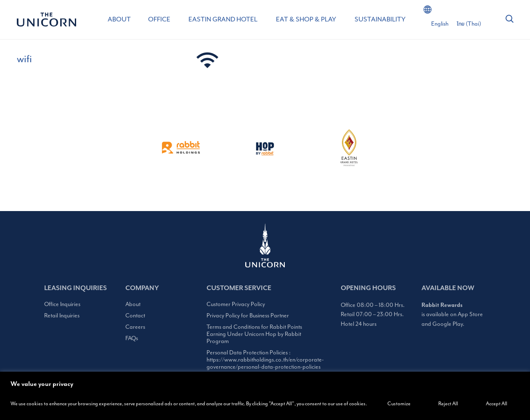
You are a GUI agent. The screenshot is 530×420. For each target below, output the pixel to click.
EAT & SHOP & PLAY (306, 19)
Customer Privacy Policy (236, 304)
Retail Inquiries (62, 316)
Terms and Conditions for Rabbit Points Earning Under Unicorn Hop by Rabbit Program (254, 334)
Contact (135, 316)
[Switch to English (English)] (440, 24)
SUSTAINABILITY (380, 19)
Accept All (497, 404)
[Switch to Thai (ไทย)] (469, 24)
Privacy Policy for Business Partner (248, 316)
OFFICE (159, 19)
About (133, 304)
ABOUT (119, 19)
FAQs (132, 338)
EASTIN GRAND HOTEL (223, 19)
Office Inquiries (62, 304)
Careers (135, 327)
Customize (399, 404)
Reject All (448, 404)
